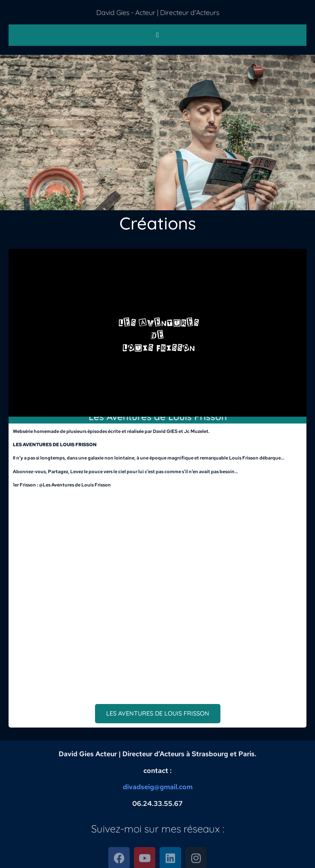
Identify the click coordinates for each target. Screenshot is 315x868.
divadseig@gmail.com (158, 787)
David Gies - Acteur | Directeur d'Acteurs (158, 12)
